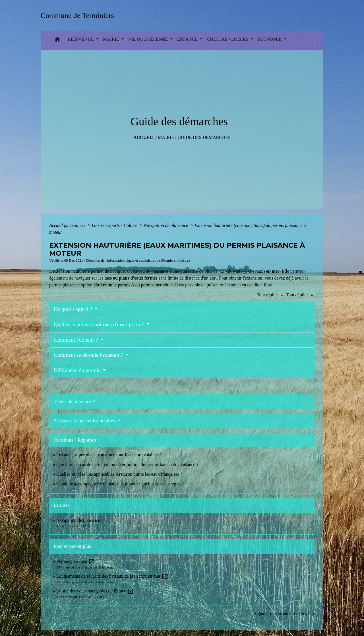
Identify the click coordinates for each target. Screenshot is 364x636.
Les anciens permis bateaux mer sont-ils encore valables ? (109, 455)
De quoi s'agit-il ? (74, 309)
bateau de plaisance (150, 271)
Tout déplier (300, 295)
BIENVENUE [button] (81, 39)
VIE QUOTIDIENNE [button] (149, 39)
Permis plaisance (76, 561)
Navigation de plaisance (167, 225)
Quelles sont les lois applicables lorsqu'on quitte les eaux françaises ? (119, 474)
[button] (57, 41)
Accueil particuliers (68, 225)
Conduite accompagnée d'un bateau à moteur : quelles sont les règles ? (120, 484)
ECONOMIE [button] (270, 39)
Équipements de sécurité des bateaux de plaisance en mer (112, 576)
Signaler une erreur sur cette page (284, 613)
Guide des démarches (204, 137)
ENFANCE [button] (188, 39)
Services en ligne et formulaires (85, 421)
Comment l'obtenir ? (76, 340)
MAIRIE (166, 137)
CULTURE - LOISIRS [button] (228, 39)
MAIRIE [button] (112, 39)
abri (213, 278)
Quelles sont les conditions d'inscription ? (99, 324)
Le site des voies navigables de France (95, 591)
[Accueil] (79, 16)
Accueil (144, 137)
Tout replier (271, 295)
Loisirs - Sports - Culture (115, 225)
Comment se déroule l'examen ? (89, 355)
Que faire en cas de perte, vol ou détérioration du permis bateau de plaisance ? (127, 464)
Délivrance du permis (78, 370)
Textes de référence (73, 402)
